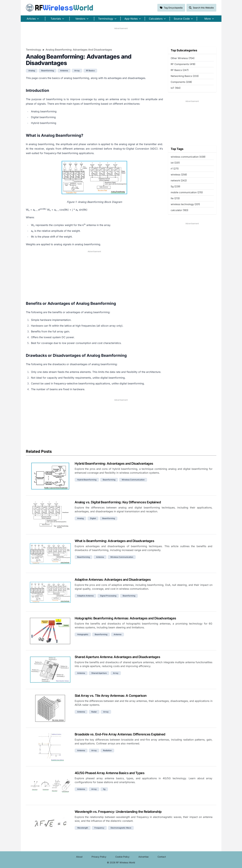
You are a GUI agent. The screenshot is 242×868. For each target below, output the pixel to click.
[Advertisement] (121, 37)
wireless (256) (179, 175)
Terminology (33, 50)
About (79, 857)
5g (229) (175, 186)
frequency (99, 828)
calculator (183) (179, 210)
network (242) (179, 180)
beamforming (48, 71)
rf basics (90, 71)
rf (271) (175, 169)
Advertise (143, 857)
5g (104, 789)
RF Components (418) (183, 64)
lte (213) (175, 198)
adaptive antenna (85, 596)
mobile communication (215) (187, 192)
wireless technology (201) (185, 204)
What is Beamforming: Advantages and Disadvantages (114, 541)
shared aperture (99, 673)
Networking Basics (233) (185, 76)
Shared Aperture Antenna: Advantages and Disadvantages (117, 657)
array (77, 71)
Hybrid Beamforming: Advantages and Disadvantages (114, 464)
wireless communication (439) (188, 157)
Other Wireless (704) (183, 58)
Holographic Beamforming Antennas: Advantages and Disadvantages (125, 618)
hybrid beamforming (87, 480)
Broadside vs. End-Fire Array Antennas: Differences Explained (120, 734)
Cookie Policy (122, 857)
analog (32, 71)
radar (94, 712)
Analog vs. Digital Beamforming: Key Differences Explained (118, 502)
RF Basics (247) (180, 70)
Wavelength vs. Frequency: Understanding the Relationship (118, 812)
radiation (107, 750)
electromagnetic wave (121, 828)
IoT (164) (176, 88)
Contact (162, 857)
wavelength (83, 828)
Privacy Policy (99, 857)
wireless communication (133, 480)
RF (60, 8)
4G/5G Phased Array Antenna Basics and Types (110, 773)
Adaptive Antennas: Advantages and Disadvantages (113, 580)
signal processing (108, 596)
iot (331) (175, 163)
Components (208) (181, 82)
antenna (64, 71)
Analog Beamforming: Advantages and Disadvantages (79, 50)
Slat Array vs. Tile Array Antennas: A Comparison (111, 696)
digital (93, 518)
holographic (83, 634)
